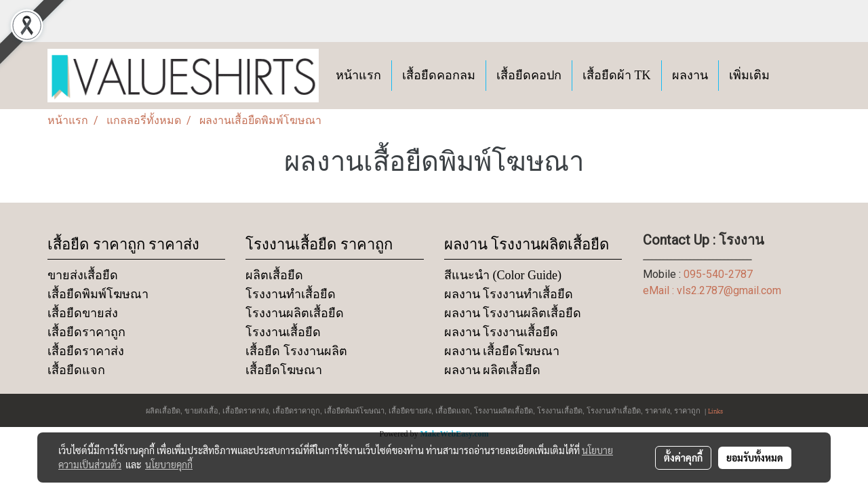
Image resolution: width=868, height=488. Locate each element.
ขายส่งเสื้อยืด (83, 275)
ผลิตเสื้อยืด (274, 275)
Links (715, 410)
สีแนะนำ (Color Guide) (503, 275)
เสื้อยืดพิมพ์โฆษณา (98, 294)
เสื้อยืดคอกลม (439, 75)
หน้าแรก (358, 75)
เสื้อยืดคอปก (529, 75)
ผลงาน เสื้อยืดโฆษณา (502, 351)
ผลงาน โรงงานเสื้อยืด (501, 332)
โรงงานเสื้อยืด (283, 332)
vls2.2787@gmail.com (729, 290)
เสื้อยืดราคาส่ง (86, 351)
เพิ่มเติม (749, 75)
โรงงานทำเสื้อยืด (291, 294)
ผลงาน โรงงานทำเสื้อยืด (509, 294)
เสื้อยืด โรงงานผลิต (296, 351)
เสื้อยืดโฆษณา (284, 370)
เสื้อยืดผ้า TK (617, 75)
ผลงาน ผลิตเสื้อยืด (493, 370)
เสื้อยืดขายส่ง (83, 313)
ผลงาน (690, 75)
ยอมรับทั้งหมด (755, 457)
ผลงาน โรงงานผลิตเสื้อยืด (513, 313)
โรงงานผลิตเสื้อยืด (295, 313)
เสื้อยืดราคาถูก (86, 332)
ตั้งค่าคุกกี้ (683, 457)
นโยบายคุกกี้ (169, 464)
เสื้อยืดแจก (76, 370)
